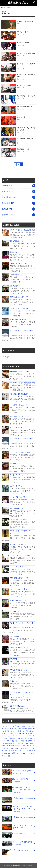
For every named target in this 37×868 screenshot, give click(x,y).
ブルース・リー (14, 731)
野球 (23, 733)
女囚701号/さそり (16, 486)
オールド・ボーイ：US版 (18, 264)
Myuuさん (7, 738)
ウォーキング (5, 726)
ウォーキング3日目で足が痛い (17, 844)
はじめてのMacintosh (17, 706)
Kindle (13, 746)
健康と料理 (8, 191)
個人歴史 (7, 185)
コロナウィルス (28, 753)
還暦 (22, 738)
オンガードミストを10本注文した (21, 452)
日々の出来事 (9, 197)
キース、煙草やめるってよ (19, 648)
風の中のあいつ (15, 286)
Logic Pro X (29, 743)
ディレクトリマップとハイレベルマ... (21, 694)
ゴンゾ (24, 751)
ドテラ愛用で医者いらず (18, 405)
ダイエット (17, 726)
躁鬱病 (12, 738)
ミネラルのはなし (16, 636)
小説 (7, 748)
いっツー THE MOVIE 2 (18, 497)
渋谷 (8, 731)
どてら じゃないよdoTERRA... (20, 556)
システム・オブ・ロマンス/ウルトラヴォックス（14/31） (18, 809)
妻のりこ (17, 753)
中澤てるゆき (17, 743)
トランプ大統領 (23, 729)
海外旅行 (30, 746)
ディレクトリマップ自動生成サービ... (21, 332)
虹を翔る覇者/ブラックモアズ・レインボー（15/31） (17, 790)
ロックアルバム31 (16, 751)
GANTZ (14, 834)
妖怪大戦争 (13, 659)
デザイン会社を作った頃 (18, 670)
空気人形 (13, 464)
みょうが (30, 751)
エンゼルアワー (28, 736)
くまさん (12, 726)
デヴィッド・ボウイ (21, 746)
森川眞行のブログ (19, 3)
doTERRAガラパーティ (18, 319)
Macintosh (32, 738)
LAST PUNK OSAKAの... (18, 567)
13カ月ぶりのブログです (16, 781)
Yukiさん (6, 733)
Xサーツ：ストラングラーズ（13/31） (17, 827)
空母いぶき (15, 851)
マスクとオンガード (17, 427)
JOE (17, 729)
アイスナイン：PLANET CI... (20, 308)
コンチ (16, 733)
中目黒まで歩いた (18, 799)
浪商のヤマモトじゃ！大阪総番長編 (22, 230)
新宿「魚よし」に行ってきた (20, 297)
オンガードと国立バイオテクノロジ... (21, 532)
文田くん (27, 733)
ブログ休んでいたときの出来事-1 (17, 772)
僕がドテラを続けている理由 (20, 372)
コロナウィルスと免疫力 (18, 589)
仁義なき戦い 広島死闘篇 (18, 520)
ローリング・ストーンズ (17, 736)
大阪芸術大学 (8, 743)
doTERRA (9, 753)
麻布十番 (9, 741)
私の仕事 (7, 209)
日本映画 (6, 756)
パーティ (4, 741)
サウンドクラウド (20, 741)
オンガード (26, 738)
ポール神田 (17, 738)
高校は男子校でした (17, 241)
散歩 (13, 741)
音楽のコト (8, 215)
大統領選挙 (29, 731)
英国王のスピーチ (16, 252)
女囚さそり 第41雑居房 (18, 544)
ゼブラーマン (14, 611)
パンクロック (7, 736)
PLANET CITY (14, 748)
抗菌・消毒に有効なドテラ (19, 578)
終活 (26, 741)
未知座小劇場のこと (17, 275)
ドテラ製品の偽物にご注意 (19, 394)
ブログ (23, 743)
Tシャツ (14, 729)
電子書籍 (30, 741)
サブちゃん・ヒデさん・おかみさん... (21, 624)
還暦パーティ (22, 731)
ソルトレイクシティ (26, 726)
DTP (20, 733)
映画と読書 (8, 203)
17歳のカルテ (14, 681)
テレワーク (11, 733)
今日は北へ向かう (18, 818)
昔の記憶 (21, 748)
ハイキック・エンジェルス (19, 475)
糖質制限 (30, 729)
